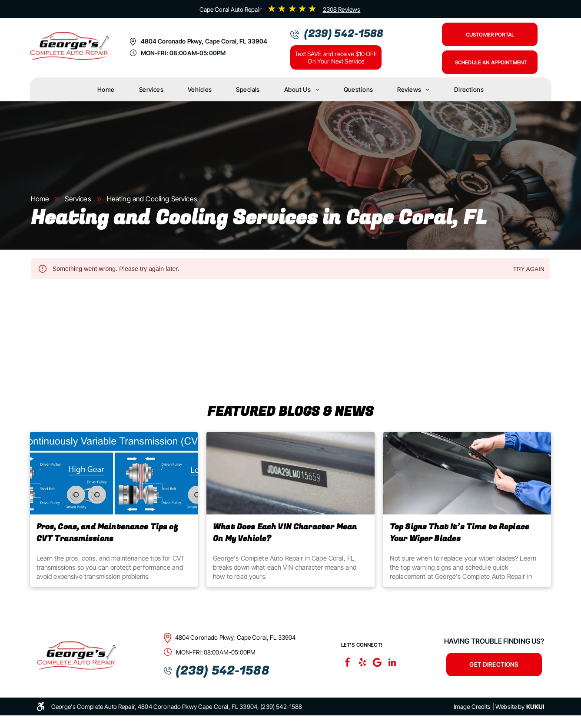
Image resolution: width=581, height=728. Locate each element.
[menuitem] (106, 89)
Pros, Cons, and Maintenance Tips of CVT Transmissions (107, 533)
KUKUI (535, 706)
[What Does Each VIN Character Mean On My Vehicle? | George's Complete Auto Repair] (290, 473)
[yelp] (362, 663)
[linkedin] (392, 663)
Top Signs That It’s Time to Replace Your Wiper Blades (460, 533)
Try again (529, 269)
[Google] (377, 663)
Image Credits (472, 706)
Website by (510, 706)
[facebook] (348, 663)
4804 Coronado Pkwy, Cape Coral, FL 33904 (204, 41)
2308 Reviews (342, 9)
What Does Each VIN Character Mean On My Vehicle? (285, 533)
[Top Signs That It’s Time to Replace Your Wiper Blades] (467, 473)
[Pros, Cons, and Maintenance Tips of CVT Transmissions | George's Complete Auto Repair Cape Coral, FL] (114, 473)
